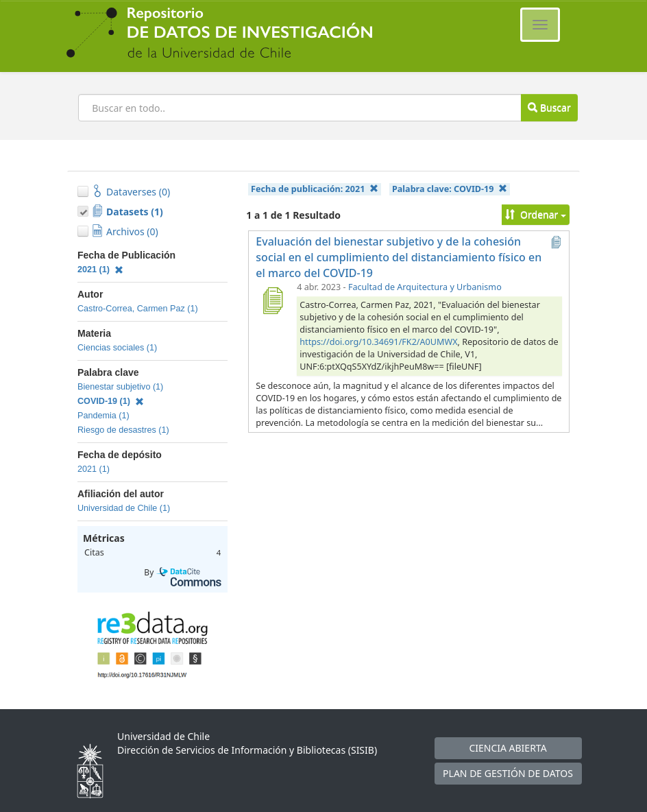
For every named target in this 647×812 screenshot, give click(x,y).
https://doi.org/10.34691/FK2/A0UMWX (378, 342)
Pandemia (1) (103, 416)
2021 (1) (100, 270)
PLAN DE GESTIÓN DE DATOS (508, 773)
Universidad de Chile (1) (124, 508)
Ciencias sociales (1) (117, 348)
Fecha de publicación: (315, 189)
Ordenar (536, 214)
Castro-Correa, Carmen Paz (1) (138, 309)
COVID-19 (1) (111, 401)
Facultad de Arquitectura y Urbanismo (425, 287)
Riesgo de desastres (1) (123, 430)
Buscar (549, 107)
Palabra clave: (450, 189)
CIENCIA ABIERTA (508, 748)
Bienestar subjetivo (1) (120, 387)
